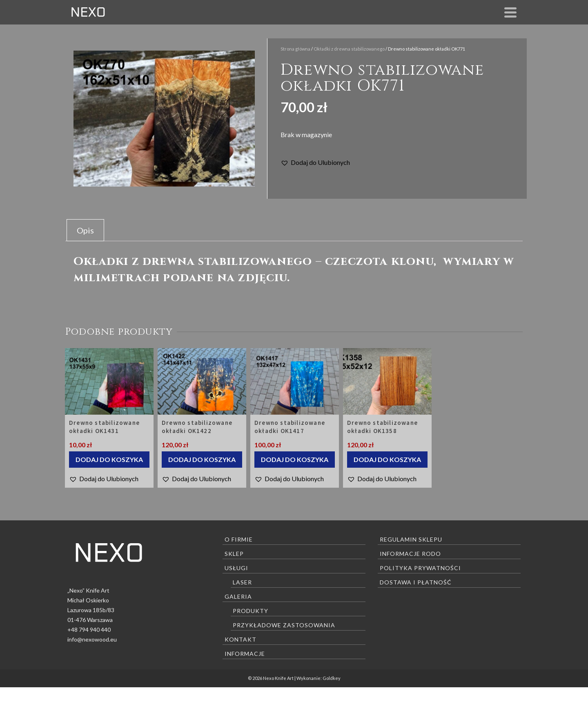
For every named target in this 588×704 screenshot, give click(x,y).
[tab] (85, 230)
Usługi (236, 568)
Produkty (251, 611)
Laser (242, 582)
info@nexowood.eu (92, 639)
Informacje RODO (410, 554)
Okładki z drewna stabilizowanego (349, 49)
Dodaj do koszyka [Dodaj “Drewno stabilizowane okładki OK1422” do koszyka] (202, 459)
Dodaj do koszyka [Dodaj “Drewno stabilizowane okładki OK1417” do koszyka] (295, 459)
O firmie (239, 539)
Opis (85, 230)
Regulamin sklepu (411, 539)
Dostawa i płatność (416, 582)
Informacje (245, 654)
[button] (315, 162)
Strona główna (295, 49)
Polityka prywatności (420, 568)
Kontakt (241, 639)
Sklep (234, 554)
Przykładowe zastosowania (284, 625)
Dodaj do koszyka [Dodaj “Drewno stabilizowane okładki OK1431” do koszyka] (109, 459)
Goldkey (332, 678)
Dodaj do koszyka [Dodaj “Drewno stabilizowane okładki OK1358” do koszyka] (387, 459)
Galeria (238, 596)
